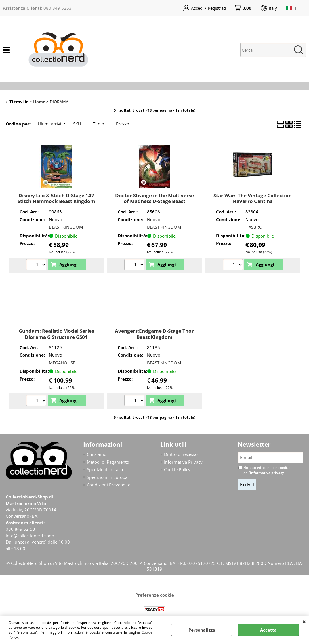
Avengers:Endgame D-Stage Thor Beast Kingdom (154, 334)
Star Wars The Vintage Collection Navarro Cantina (253, 198)
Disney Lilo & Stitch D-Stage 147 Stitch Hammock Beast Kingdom (56, 198)
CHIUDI (304, 622)
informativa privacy (267, 473)
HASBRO (254, 227)
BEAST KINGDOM (66, 227)
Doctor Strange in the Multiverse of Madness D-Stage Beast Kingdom (154, 201)
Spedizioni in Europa (107, 477)
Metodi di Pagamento (108, 462)
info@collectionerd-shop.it (32, 536)
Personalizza (202, 630)
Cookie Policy (177, 469)
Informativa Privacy (183, 462)
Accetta (268, 630)
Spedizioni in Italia (105, 469)
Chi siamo (97, 454)
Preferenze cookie (155, 595)
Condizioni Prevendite (109, 485)
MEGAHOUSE (62, 363)
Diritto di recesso (181, 454)
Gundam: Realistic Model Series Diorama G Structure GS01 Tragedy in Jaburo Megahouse (56, 337)
